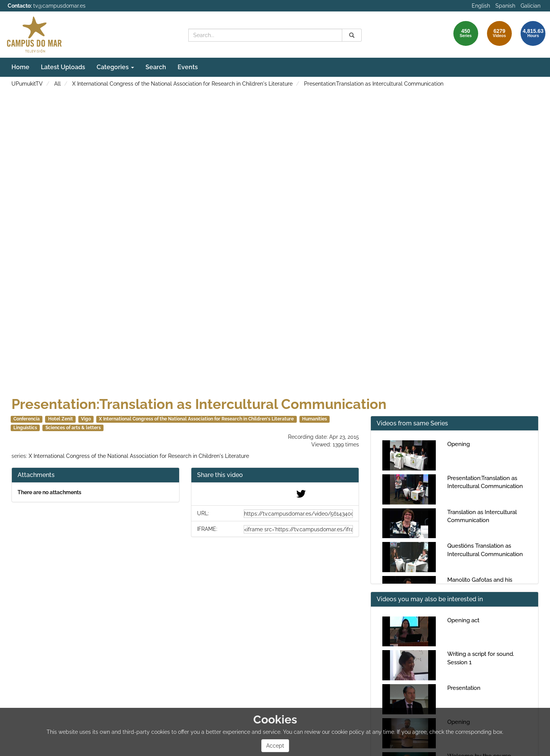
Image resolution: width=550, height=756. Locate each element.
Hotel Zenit (61, 419)
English (481, 6)
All (57, 84)
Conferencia (27, 419)
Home (20, 67)
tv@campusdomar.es (59, 6)
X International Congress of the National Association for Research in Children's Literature (182, 84)
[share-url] (298, 514)
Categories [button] (115, 67)
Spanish (505, 6)
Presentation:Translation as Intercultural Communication (374, 84)
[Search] (352, 35)
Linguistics (25, 428)
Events (188, 67)
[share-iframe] (298, 529)
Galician (531, 6)
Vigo (86, 419)
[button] (275, 475)
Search (156, 67)
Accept (275, 746)
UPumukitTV (27, 84)
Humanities (315, 419)
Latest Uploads (63, 67)
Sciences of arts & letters (73, 428)
